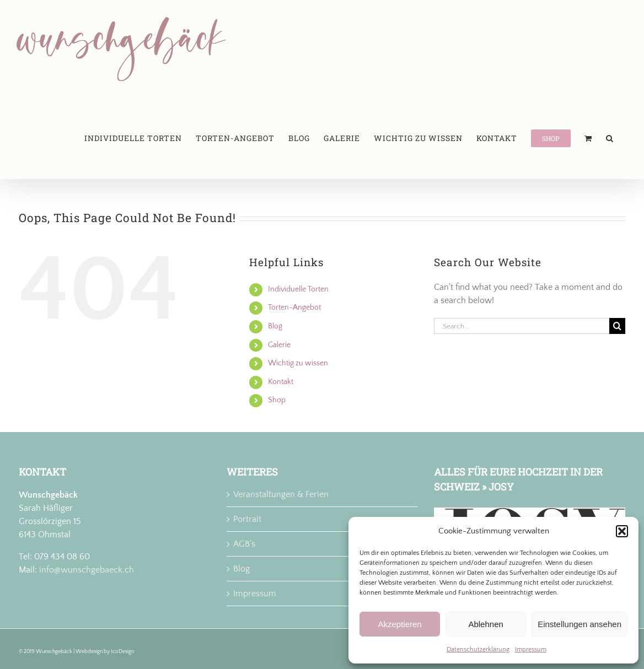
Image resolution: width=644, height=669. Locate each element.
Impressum (531, 649)
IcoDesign (122, 652)
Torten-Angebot (294, 307)
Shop (277, 400)
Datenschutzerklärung (478, 649)
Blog (275, 326)
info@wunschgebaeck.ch (87, 570)
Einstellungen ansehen (579, 624)
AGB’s (244, 544)
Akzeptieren (399, 624)
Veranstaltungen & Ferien (281, 494)
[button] (622, 531)
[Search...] (522, 326)
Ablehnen (485, 624)
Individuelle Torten (298, 289)
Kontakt (281, 382)
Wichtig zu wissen (298, 363)
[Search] (617, 326)
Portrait (247, 519)
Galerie (279, 345)
